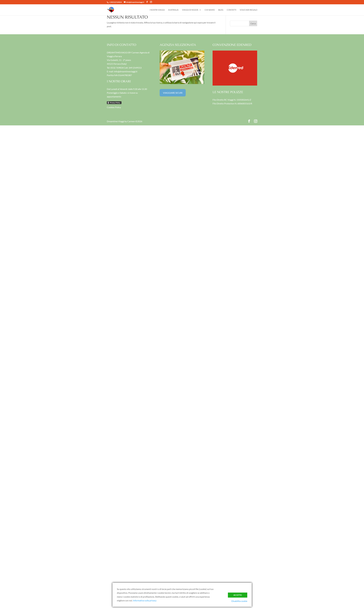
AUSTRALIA (173, 10)
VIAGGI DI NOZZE (190, 10)
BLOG (221, 10)
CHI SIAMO (210, 10)
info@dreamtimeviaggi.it (126, 71)
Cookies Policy (114, 107)
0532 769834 (117, 68)
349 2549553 (135, 68)
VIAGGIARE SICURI (173, 93)
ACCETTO (238, 595)
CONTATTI (232, 10)
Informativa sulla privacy (145, 600)
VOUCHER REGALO (249, 10)
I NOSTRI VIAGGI (157, 10)
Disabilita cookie (239, 601)
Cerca (253, 23)
